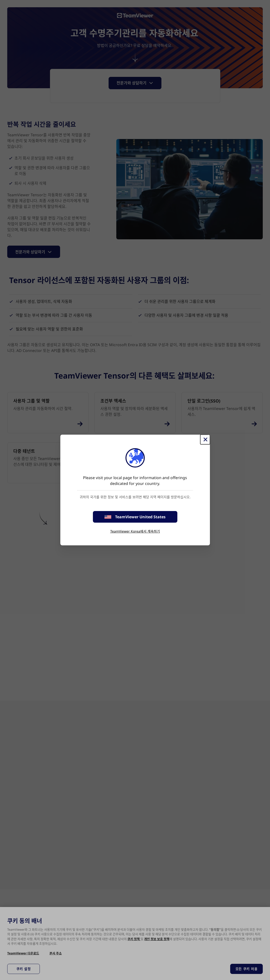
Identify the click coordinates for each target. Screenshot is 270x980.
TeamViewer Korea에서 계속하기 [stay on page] (135, 531)
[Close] (205, 439)
